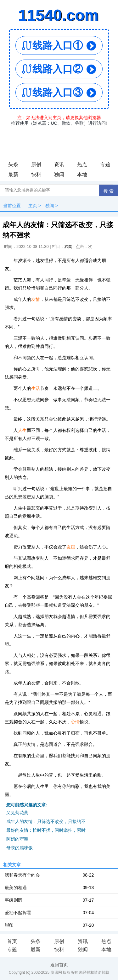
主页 (33, 206)
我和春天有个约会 (22, 875)
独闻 (59, 174)
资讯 (59, 164)
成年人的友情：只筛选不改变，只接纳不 (46, 821)
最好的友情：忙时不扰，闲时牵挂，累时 (46, 830)
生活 (36, 388)
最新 (13, 174)
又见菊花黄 (17, 813)
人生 (22, 430)
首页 (12, 941)
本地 (82, 174)
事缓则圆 (14, 900)
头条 (13, 164)
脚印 (9, 925)
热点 (82, 164)
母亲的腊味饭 (20, 848)
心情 (75, 722)
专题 (105, 164)
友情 (36, 299)
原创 (36, 164)
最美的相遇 (16, 888)
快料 (36, 174)
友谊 (71, 547)
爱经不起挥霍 (18, 913)
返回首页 (59, 965)
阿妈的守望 (17, 839)
